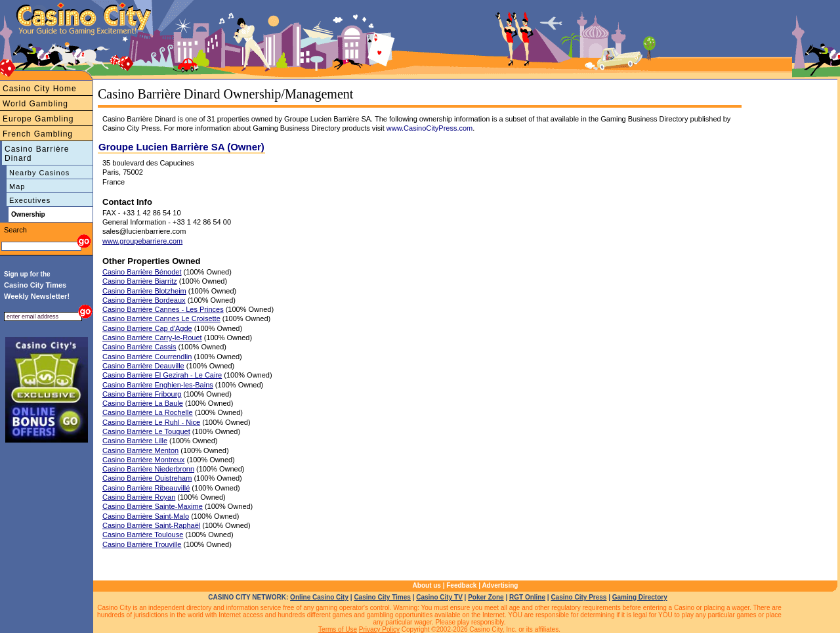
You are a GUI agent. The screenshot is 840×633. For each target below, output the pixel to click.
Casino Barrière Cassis (139, 347)
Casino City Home (40, 89)
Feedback (461, 585)
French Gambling (38, 134)
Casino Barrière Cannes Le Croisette (161, 318)
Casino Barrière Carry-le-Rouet (152, 338)
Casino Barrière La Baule (143, 403)
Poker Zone (486, 597)
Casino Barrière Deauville (143, 366)
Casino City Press (578, 597)
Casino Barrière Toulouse (143, 535)
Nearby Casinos (39, 173)
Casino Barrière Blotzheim (144, 291)
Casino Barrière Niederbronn (148, 469)
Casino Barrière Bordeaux (144, 300)
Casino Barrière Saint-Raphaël (151, 525)
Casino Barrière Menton (140, 450)
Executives (30, 200)
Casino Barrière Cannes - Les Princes (163, 309)
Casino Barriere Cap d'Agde (147, 328)
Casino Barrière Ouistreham (147, 478)
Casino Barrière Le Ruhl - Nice (151, 422)
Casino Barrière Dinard (37, 154)
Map (17, 186)
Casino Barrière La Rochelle (148, 412)
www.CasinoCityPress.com (430, 128)
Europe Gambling (38, 119)
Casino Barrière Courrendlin (147, 357)
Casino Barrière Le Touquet (146, 431)
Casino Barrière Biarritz (140, 281)
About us (427, 585)
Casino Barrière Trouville (142, 544)
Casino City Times (382, 597)
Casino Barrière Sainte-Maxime (153, 506)
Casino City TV (439, 597)
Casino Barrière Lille (135, 441)
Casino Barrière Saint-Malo (146, 516)
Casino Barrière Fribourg (142, 394)
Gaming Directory (640, 597)
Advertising (500, 585)
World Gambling (35, 104)
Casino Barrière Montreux (143, 460)
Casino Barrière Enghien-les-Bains (158, 385)
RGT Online (527, 597)
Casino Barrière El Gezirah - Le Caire (162, 375)
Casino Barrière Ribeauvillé (146, 488)
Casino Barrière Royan (139, 497)
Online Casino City (319, 597)
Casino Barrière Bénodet (142, 272)
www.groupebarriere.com (142, 241)
